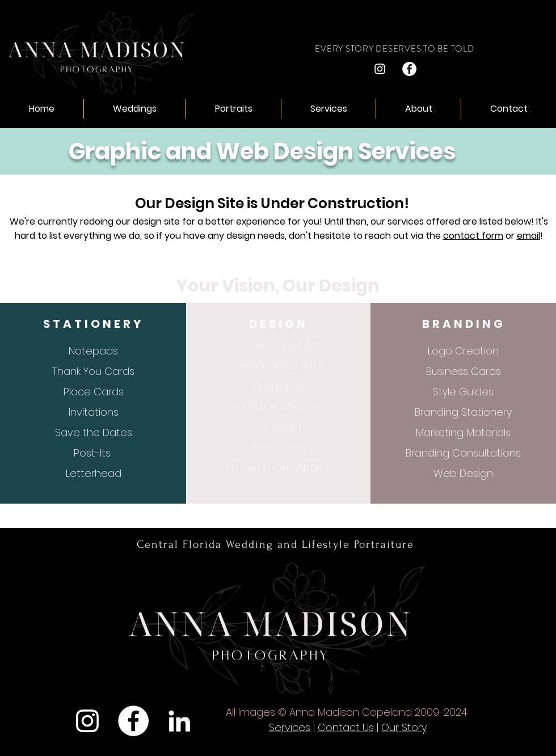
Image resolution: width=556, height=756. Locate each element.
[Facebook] (409, 69)
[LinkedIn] (179, 721)
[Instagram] (380, 69)
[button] (135, 109)
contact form (473, 236)
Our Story (404, 727)
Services (290, 727)
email (528, 236)
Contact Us (346, 727)
